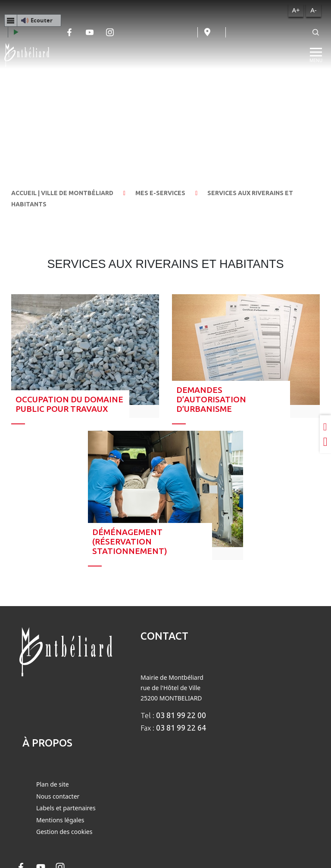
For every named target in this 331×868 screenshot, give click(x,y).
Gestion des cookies (64, 832)
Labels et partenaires (66, 808)
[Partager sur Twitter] (325, 442)
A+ (296, 10)
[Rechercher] (316, 32)
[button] (33, 20)
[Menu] (316, 55)
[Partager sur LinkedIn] (325, 426)
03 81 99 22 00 (181, 715)
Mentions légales (60, 820)
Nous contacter (58, 796)
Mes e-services (160, 193)
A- (313, 10)
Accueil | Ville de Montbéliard (62, 193)
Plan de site (53, 784)
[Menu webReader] (11, 20)
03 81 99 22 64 (181, 728)
